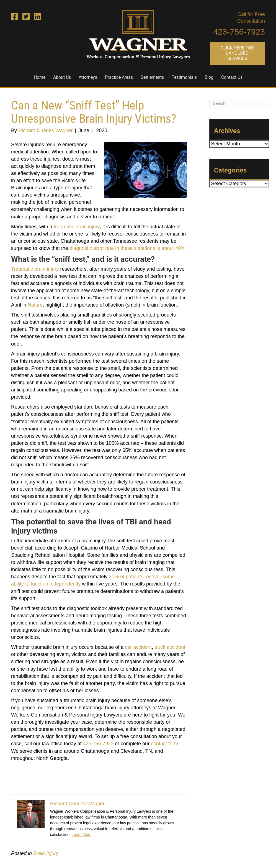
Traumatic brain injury (35, 269)
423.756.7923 (98, 744)
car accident (138, 647)
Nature (35, 305)
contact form (165, 744)
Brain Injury (46, 853)
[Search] (239, 103)
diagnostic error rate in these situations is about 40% (127, 248)
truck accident (170, 647)
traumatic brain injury (77, 227)
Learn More (82, 835)
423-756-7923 (239, 32)
